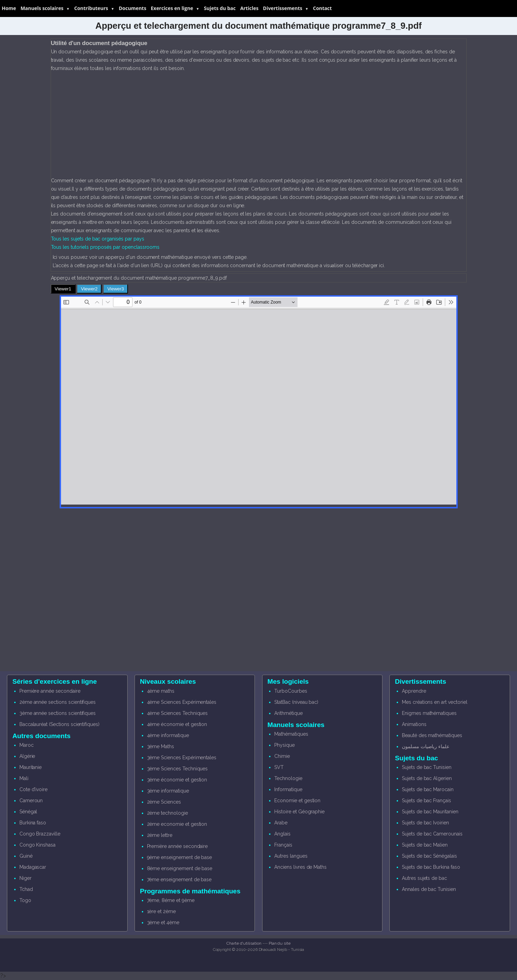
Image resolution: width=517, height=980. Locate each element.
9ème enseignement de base (180, 857)
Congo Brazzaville (40, 834)
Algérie (27, 756)
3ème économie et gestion (177, 780)
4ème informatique (168, 735)
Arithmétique (288, 713)
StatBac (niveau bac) (296, 702)
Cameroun (31, 800)
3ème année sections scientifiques (58, 713)
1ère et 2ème (161, 911)
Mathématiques (291, 734)
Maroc (27, 745)
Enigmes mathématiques (429, 713)
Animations (414, 724)
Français (283, 845)
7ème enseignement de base (179, 880)
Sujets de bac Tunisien (427, 767)
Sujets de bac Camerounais (432, 834)
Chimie (282, 756)
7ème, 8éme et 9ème (171, 900)
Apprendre (414, 691)
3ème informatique (168, 791)
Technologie (288, 778)
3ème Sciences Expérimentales (182, 758)
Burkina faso (33, 823)
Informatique (288, 789)
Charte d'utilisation (244, 943)
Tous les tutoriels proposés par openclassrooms (105, 247)
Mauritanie (31, 767)
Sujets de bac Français (426, 800)
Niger (25, 878)
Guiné (26, 856)
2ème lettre (160, 835)
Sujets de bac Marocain (428, 789)
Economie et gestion (297, 800)
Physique (285, 745)
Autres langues (291, 856)
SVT (279, 767)
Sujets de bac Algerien (427, 778)
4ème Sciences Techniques (178, 713)
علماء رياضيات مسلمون (426, 746)
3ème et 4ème (163, 922)
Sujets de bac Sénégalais (429, 856)
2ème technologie (167, 813)
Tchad (26, 889)
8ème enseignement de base (180, 868)
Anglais (282, 834)
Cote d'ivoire (33, 789)
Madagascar (33, 867)
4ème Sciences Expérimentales (182, 702)
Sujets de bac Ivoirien (425, 823)
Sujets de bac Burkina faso (431, 867)
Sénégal (28, 812)
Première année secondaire (50, 691)
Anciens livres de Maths (300, 867)
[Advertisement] (259, 124)
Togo (25, 900)
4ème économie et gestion (177, 724)
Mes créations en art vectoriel (435, 702)
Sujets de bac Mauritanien (430, 812)
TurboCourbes (291, 691)
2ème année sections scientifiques (58, 702)
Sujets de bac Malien (425, 845)
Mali (24, 778)
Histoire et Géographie (299, 812)
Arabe (281, 823)
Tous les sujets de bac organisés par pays (98, 239)
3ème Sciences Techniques (178, 769)
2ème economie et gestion (177, 824)
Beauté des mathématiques (432, 735)
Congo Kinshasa (37, 845)
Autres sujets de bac (424, 878)
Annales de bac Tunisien (429, 889)
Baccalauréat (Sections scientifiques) (59, 724)
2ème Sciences (164, 802)
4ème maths (161, 691)
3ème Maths (161, 746)
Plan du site (280, 943)
